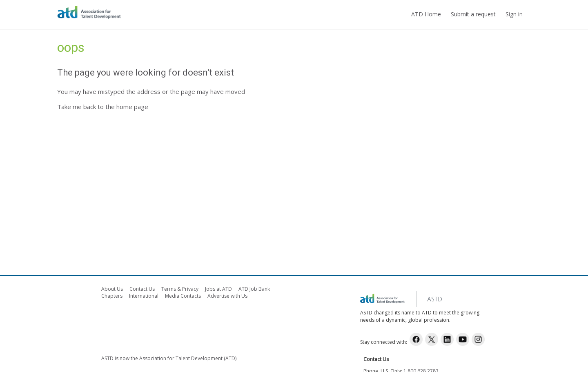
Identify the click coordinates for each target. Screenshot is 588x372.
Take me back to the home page (103, 107)
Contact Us (142, 289)
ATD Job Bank (254, 289)
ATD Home (426, 14)
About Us (112, 289)
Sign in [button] (514, 14)
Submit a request (473, 14)
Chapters (112, 296)
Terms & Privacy (180, 289)
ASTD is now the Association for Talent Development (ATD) (169, 358)
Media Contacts (183, 296)
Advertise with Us (227, 296)
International (144, 296)
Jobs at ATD (218, 289)
